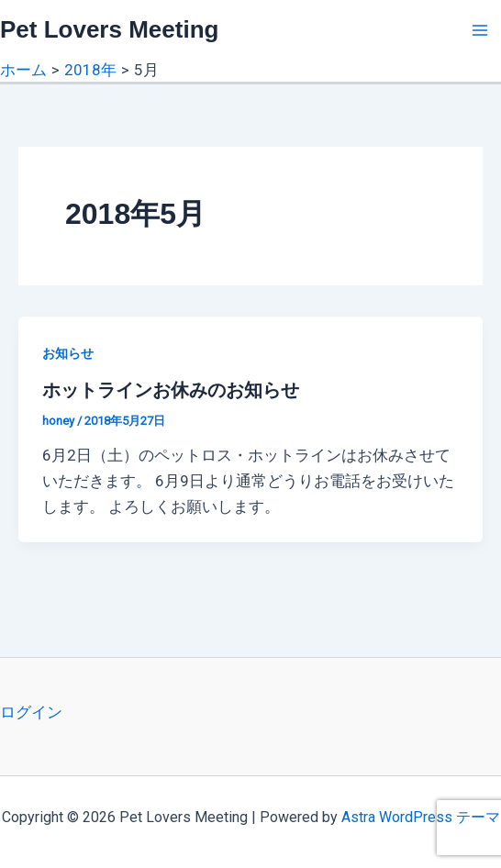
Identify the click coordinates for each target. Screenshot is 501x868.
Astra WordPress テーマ (421, 817)
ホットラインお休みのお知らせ (171, 390)
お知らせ (68, 353)
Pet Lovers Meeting (109, 29)
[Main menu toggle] (481, 30)
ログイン (31, 712)
